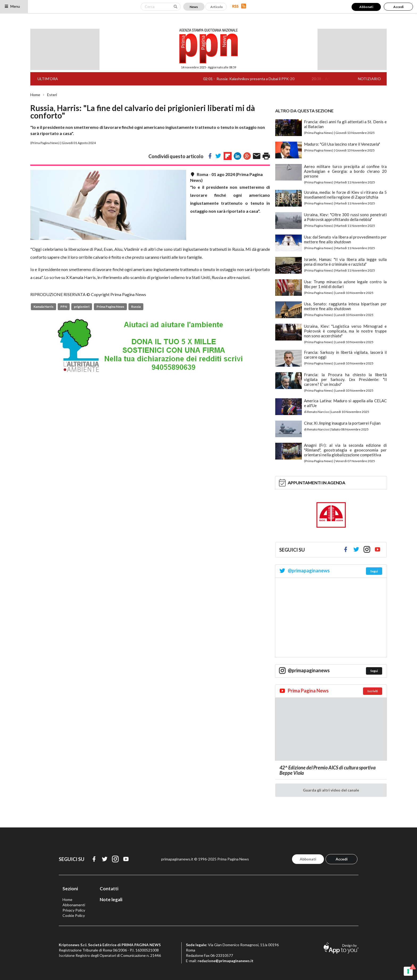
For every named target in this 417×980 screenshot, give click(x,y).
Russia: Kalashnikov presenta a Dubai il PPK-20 (263, 79)
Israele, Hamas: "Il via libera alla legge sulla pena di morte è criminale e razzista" (345, 262)
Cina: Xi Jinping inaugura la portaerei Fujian (342, 423)
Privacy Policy (74, 910)
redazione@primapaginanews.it (226, 961)
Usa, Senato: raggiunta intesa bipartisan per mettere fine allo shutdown (345, 306)
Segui (374, 571)
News (194, 7)
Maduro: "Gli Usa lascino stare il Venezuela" (342, 144)
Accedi (398, 7)
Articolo (217, 7)
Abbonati (366, 7)
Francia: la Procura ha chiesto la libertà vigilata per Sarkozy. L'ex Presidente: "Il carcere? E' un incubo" (345, 379)
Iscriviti (373, 691)
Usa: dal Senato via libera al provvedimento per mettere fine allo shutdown (345, 239)
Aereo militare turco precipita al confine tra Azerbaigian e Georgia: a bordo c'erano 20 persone (345, 171)
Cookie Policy (74, 915)
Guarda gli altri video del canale (331, 790)
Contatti (109, 889)
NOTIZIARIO (369, 79)
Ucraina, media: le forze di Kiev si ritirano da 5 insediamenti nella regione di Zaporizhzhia (345, 195)
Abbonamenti (74, 905)
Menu (12, 6)
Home (35, 95)
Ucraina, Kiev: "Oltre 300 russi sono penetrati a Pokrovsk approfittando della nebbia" (345, 217)
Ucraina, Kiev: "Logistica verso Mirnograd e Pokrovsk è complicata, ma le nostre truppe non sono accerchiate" (345, 331)
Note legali (111, 899)
